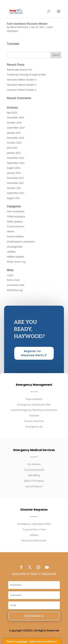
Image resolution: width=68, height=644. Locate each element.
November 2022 (15, 158)
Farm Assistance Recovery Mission (27, 24)
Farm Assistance (16, 211)
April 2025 (12, 113)
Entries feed (13, 280)
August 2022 (14, 168)
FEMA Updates (15, 221)
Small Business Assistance (21, 242)
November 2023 (15, 138)
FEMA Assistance (16, 216)
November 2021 (15, 183)
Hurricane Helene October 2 (22, 90)
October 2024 (14, 123)
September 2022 (16, 163)
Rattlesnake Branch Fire (19, 70)
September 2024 (16, 128)
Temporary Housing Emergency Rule (26, 75)
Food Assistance (16, 226)
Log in (10, 275)
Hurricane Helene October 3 (22, 85)
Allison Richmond (19, 27)
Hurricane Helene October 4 (22, 80)
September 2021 (16, 193)
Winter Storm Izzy (16, 262)
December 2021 (15, 178)
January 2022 (14, 173)
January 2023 (14, 153)
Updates (11, 252)
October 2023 (14, 143)
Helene (11, 231)
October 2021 (14, 188)
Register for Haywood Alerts (32, 353)
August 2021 (14, 198)
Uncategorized (15, 247)
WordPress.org (15, 290)
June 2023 (12, 148)
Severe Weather (15, 237)
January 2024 (14, 133)
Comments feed (15, 285)
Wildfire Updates (16, 257)
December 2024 (15, 117)
